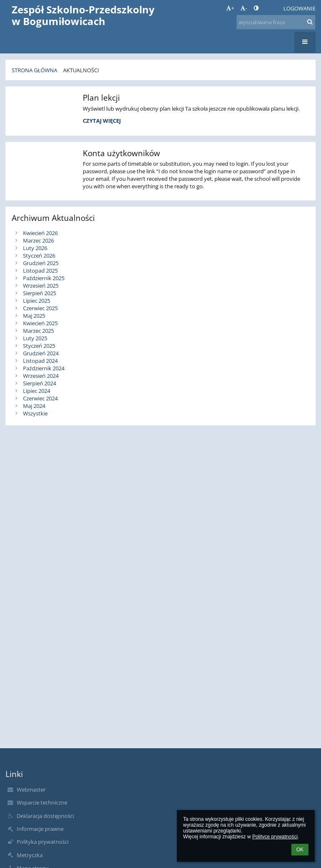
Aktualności (81, 70)
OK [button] (300, 850)
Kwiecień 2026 (40, 233)
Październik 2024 (44, 368)
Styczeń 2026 (39, 256)
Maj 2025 (34, 316)
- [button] (244, 8)
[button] (271, 8)
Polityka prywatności (43, 842)
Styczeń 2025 (39, 346)
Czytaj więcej (102, 122)
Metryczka (30, 855)
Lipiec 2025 (37, 301)
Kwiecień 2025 (40, 323)
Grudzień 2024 (41, 353)
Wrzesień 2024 (41, 376)
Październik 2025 (44, 278)
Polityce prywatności (275, 837)
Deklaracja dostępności (45, 816)
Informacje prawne (40, 829)
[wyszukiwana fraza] (276, 22)
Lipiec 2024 (37, 391)
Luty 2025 (35, 338)
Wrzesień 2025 (41, 286)
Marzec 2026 (38, 240)
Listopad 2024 (40, 361)
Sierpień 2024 (39, 383)
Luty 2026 (35, 248)
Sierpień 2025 (39, 293)
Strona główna (34, 70)
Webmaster (31, 790)
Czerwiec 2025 (40, 308)
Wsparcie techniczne (42, 802)
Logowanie (299, 8)
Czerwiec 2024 (40, 398)
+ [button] (230, 8)
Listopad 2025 (40, 271)
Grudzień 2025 (41, 263)
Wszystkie (35, 413)
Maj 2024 (34, 406)
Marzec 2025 (38, 331)
